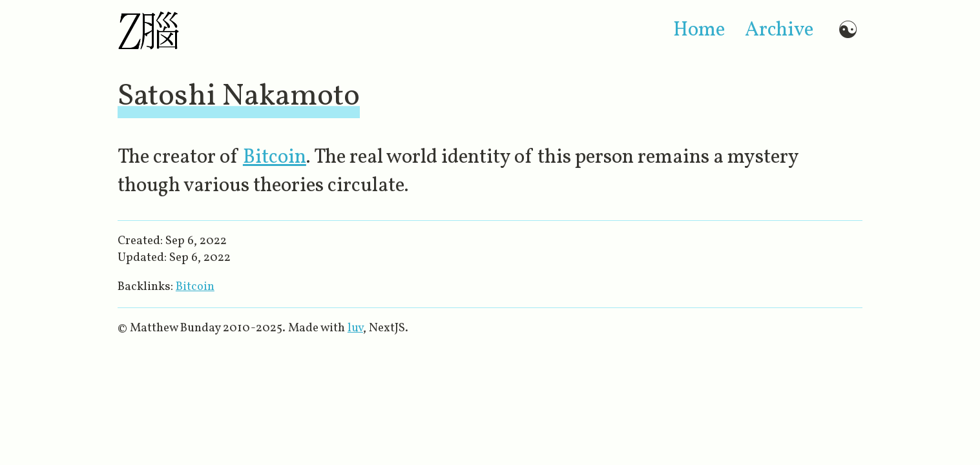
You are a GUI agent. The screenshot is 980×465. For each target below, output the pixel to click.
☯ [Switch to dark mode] (848, 30)
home (699, 30)
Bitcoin (275, 158)
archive (779, 30)
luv (355, 328)
